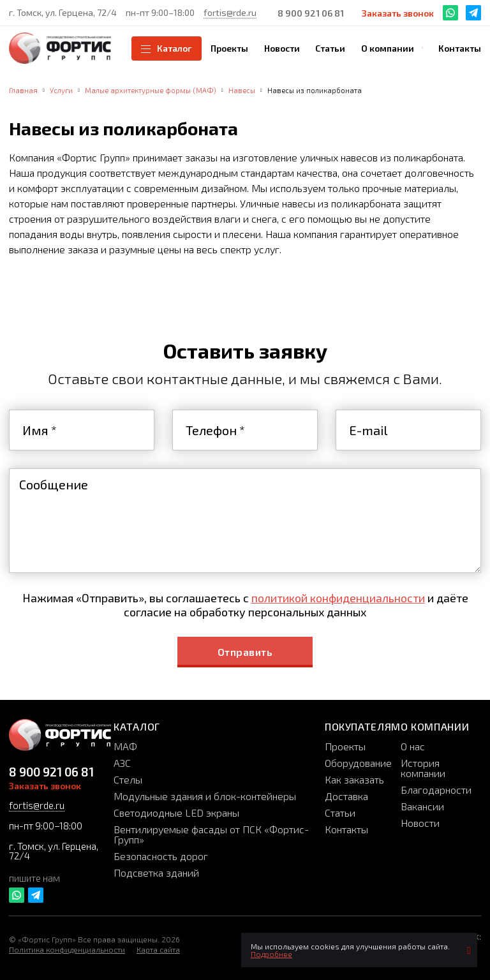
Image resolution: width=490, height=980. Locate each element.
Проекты (345, 746)
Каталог (167, 48)
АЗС (122, 763)
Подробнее (271, 954)
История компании (423, 768)
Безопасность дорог (161, 856)
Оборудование (358, 763)
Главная (23, 90)
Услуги (61, 90)
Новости (420, 823)
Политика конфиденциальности (67, 949)
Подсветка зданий (156, 872)
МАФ (125, 746)
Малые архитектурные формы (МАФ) (151, 90)
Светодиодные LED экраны (176, 813)
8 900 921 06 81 (311, 13)
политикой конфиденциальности (338, 598)
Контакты (346, 829)
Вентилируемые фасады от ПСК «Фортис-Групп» (211, 834)
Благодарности (436, 790)
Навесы (242, 90)
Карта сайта (158, 949)
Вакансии (422, 806)
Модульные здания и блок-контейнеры (205, 796)
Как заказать (354, 779)
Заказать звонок (398, 13)
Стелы (128, 779)
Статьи (340, 813)
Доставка (346, 796)
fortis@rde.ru (230, 12)
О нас (413, 746)
